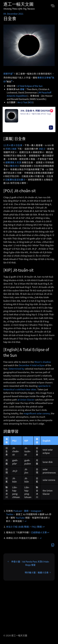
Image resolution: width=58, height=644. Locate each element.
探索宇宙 (8, 74)
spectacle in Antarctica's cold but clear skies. (27, 388)
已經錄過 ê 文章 (39, 532)
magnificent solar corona (37, 413)
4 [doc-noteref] (12, 81)
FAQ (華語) (37, 527)
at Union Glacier (26, 400)
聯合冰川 (15, 166)
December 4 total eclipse (32, 365)
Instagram (36, 511)
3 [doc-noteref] (6, 81)
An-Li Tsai (22, 102)
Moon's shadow (43, 362)
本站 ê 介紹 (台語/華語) (18, 527)
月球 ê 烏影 (11, 149)
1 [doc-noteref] (13, 73)
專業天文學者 (44, 77)
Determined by (16, 369)
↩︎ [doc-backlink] (26, 521)
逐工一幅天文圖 (18, 5)
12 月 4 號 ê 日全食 (13, 145)
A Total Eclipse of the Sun (30, 86)
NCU (31, 102)
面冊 (26, 511)
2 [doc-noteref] (51, 77)
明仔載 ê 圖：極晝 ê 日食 (37, 572)
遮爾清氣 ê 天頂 (13, 162)
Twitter (10, 514)
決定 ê (42, 149)
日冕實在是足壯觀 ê (15, 180)
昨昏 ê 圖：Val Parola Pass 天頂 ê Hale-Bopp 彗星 (30, 563)
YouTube (20, 518)
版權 (22, 89)
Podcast (18, 511)
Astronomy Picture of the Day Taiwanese (19, 9)
